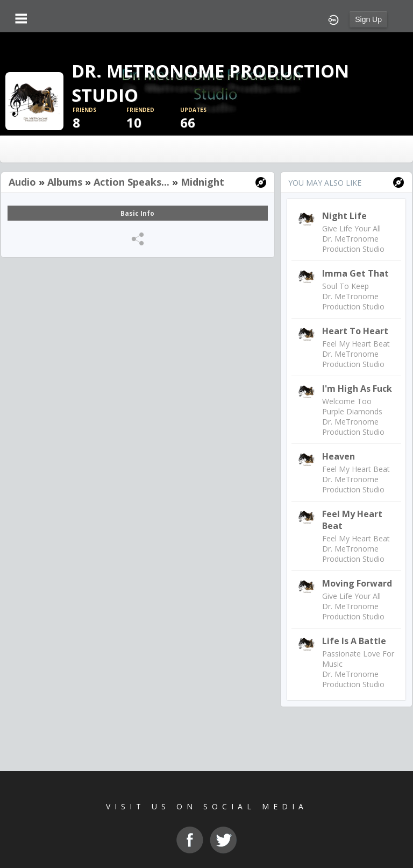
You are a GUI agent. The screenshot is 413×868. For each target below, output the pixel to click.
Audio (22, 182)
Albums (65, 182)
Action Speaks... (131, 182)
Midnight (202, 182)
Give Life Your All (351, 228)
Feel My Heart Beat (356, 344)
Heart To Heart (355, 331)
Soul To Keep (346, 286)
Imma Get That (355, 273)
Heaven (339, 456)
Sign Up (368, 19)
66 (207, 119)
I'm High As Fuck (357, 389)
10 (153, 119)
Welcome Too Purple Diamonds (352, 406)
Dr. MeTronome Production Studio (353, 244)
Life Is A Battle (354, 641)
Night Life (344, 216)
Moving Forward (357, 583)
